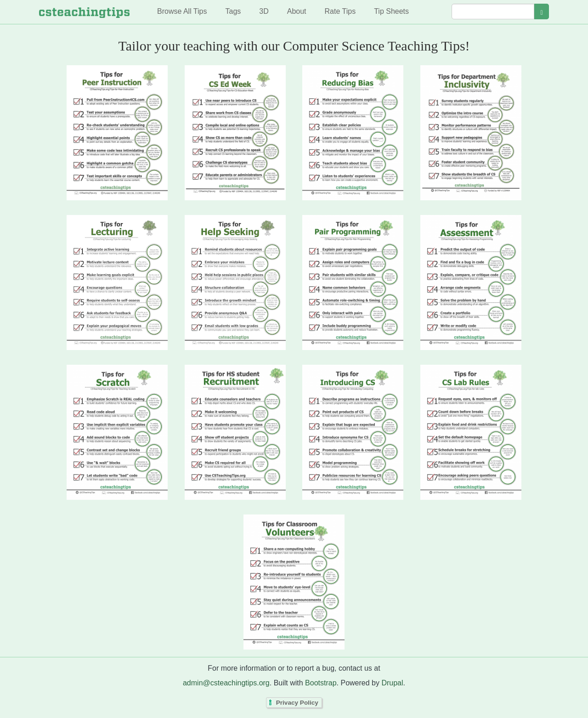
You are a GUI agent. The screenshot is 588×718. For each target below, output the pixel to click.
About (297, 11)
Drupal (392, 683)
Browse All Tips (182, 11)
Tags (233, 11)
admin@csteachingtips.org (226, 683)
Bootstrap (321, 683)
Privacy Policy (297, 703)
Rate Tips (340, 11)
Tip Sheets (391, 11)
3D (264, 11)
